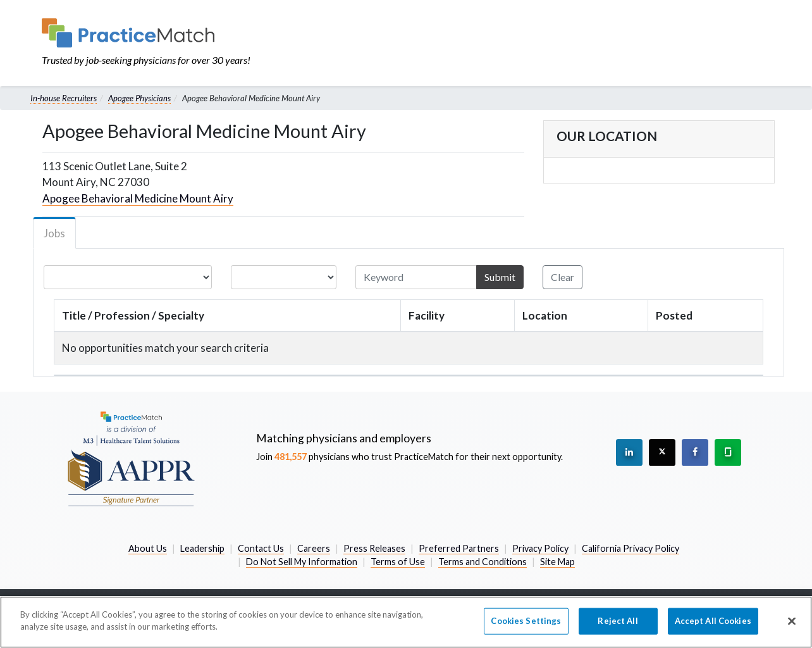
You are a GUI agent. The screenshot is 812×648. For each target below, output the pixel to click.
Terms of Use (398, 562)
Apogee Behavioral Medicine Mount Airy (138, 198)
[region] (406, 622)
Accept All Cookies (713, 621)
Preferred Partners (459, 548)
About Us (148, 548)
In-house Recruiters (64, 98)
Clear (563, 277)
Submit (500, 277)
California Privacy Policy (631, 548)
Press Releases (374, 548)
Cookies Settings (526, 621)
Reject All (618, 621)
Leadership (202, 548)
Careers (314, 548)
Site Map (557, 562)
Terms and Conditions (483, 562)
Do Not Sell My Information (302, 562)
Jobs (54, 233)
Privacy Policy (540, 548)
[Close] (792, 621)
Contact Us (261, 548)
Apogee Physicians (139, 98)
